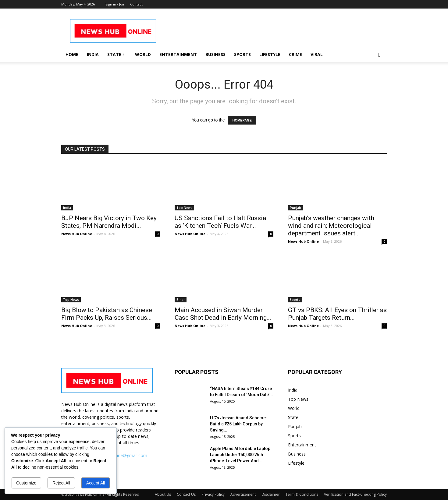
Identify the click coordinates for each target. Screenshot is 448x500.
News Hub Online (77, 234)
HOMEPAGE (242, 120)
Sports (242, 54)
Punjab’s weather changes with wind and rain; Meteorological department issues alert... (331, 226)
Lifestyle (270, 54)
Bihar (181, 300)
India (93, 54)
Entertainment (178, 54)
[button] (379, 55)
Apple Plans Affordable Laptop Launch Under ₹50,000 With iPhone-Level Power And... (240, 455)
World (143, 54)
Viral (317, 54)
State (116, 54)
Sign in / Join (115, 4)
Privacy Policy (213, 494)
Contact (136, 4)
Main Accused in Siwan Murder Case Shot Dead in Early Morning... (223, 314)
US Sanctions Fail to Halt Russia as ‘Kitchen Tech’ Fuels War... (220, 222)
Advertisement (243, 494)
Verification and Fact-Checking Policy (355, 494)
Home (72, 54)
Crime (295, 54)
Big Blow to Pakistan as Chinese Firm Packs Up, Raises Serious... (107, 314)
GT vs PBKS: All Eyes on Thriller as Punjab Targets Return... (337, 314)
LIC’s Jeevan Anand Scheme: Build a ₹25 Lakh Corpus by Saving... (238, 424)
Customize (26, 483)
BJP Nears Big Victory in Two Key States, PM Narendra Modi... (109, 222)
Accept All (96, 483)
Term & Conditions (302, 494)
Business (215, 54)
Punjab (295, 208)
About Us (163, 494)
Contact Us (186, 494)
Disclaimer (271, 494)
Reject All (61, 483)
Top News (184, 208)
